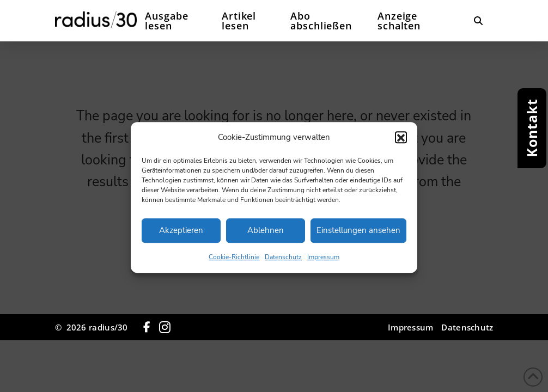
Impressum (323, 262)
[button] (401, 143)
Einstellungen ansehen (358, 236)
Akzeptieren (181, 236)
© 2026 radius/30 (92, 327)
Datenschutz (283, 262)
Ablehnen (266, 236)
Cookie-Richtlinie (234, 262)
